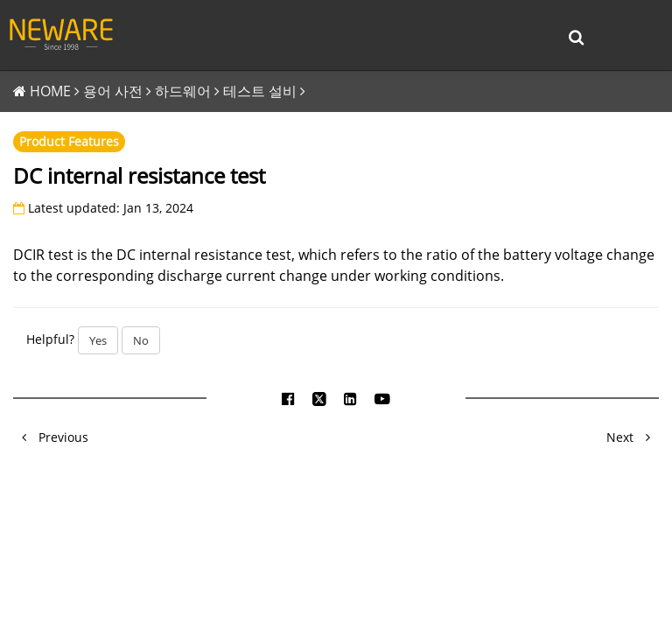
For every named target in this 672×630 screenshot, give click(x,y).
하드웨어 (183, 91)
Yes (98, 340)
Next (633, 437)
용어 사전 (113, 91)
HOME (50, 91)
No (141, 340)
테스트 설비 (260, 91)
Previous (51, 437)
